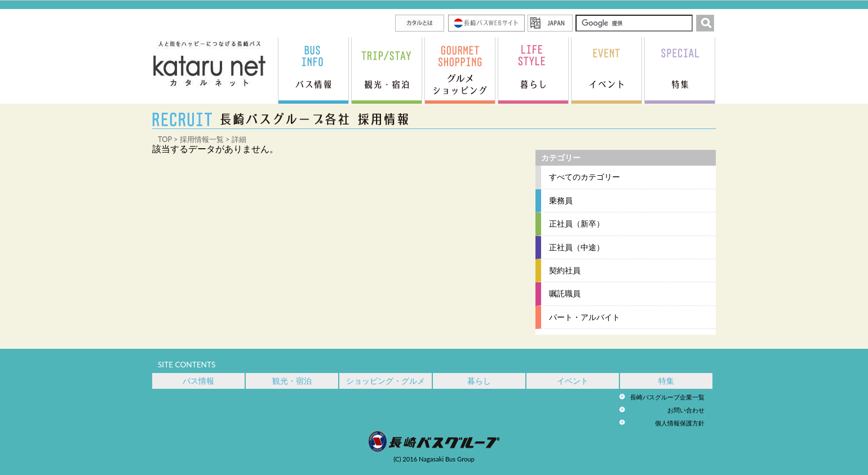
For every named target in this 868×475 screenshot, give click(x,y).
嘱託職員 (565, 294)
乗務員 (561, 201)
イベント (573, 381)
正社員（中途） (577, 247)
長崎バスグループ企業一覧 (667, 397)
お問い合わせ (686, 410)
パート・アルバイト (584, 317)
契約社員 (565, 270)
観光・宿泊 (292, 381)
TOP (165, 139)
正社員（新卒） (577, 224)
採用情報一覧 (202, 139)
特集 (666, 381)
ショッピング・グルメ (386, 381)
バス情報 (198, 381)
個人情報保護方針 (680, 423)
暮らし (479, 381)
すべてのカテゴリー (584, 177)
